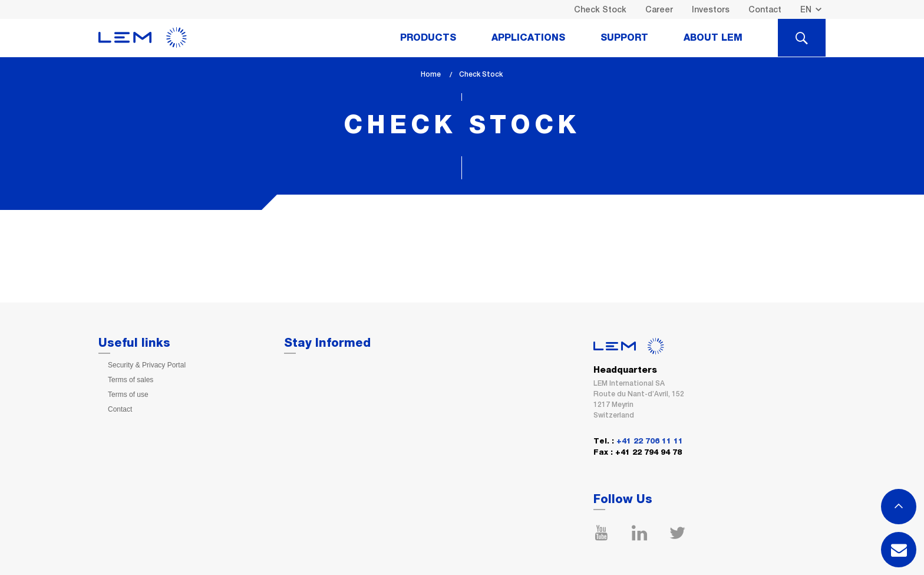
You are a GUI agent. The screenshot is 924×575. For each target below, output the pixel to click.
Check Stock (600, 9)
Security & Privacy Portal (147, 365)
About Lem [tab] (713, 38)
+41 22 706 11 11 (650, 441)
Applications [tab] (528, 38)
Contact (765, 9)
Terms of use (128, 395)
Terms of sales (131, 380)
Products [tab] (428, 38)
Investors (711, 9)
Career (659, 9)
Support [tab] (624, 38)
